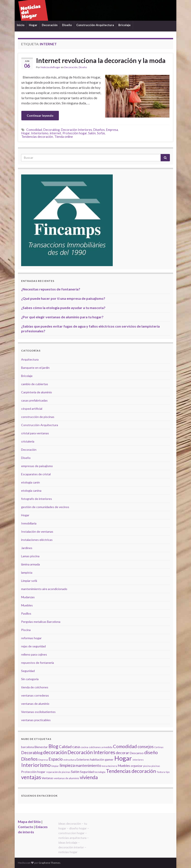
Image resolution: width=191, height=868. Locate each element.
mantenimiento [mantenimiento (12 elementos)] (88, 765)
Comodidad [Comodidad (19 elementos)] (125, 746)
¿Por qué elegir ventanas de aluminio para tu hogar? (62, 317)
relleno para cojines (34, 654)
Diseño (67, 25)
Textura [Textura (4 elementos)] (161, 772)
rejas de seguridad (33, 646)
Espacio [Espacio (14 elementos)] (56, 759)
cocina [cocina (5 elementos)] (84, 747)
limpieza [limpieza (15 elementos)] (67, 765)
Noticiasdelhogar (50, 67)
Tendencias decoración (37, 137)
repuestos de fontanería (38, 663)
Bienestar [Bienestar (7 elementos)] (41, 747)
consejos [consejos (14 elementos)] (146, 746)
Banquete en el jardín (35, 368)
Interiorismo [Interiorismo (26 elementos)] (36, 765)
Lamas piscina (30, 556)
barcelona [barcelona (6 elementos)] (27, 747)
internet (56, 133)
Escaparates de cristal (36, 474)
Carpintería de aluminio (37, 392)
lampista (27, 572)
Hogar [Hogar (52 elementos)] (123, 758)
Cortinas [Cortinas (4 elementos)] (159, 747)
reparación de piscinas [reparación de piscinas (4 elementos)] (58, 772)
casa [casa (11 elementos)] (76, 747)
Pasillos (26, 613)
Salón (92, 133)
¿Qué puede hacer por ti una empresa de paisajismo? (63, 298)
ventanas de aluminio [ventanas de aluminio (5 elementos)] (67, 778)
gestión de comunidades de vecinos (45, 507)
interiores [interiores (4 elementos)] (138, 760)
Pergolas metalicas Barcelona (41, 622)
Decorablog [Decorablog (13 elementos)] (32, 753)
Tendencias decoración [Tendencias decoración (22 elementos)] (131, 771)
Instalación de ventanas (37, 531)
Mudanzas (28, 597)
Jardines (27, 548)
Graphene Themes (49, 863)
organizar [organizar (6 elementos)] (137, 766)
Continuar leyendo (40, 115)
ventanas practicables (36, 720)
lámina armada (31, 564)
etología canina (31, 491)
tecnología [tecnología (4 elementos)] (100, 772)
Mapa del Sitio (29, 822)
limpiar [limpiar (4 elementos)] (55, 766)
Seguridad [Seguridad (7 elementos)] (87, 772)
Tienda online (64, 137)
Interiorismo (40, 133)
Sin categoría (30, 679)
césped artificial (32, 409)
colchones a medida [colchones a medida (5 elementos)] (101, 747)
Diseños (99, 130)
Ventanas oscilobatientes (38, 712)
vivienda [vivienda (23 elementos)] (89, 777)
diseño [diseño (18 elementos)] (151, 752)
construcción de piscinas (38, 417)
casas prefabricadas (34, 400)
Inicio (21, 25)
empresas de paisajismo (37, 466)
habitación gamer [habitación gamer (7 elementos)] (102, 759)
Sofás (101, 133)
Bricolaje (124, 25)
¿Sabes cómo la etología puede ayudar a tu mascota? (63, 308)
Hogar (33, 25)
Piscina (26, 630)
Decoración (50, 25)
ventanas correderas (35, 695)
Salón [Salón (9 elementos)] (75, 771)
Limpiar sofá (29, 581)
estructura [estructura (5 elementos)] (70, 760)
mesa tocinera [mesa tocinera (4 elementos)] (109, 766)
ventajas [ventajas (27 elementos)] (31, 777)
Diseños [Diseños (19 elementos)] (29, 759)
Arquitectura (30, 359)
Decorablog (52, 130)
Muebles (27, 605)
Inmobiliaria (29, 523)
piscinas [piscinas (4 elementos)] (156, 766)
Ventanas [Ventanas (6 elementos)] (47, 778)
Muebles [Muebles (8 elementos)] (124, 766)
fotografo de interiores (37, 499)
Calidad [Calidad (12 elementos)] (65, 747)
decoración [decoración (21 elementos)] (55, 752)
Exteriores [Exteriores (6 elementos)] (83, 760)
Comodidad (34, 130)
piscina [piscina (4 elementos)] (147, 766)
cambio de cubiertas (35, 384)
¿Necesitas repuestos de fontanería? (51, 289)
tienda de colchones (35, 687)
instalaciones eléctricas (37, 540)
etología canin (31, 482)
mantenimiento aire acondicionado (44, 589)
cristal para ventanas (35, 433)
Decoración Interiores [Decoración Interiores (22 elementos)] (91, 752)
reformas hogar (31, 638)
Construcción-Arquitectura (95, 25)
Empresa (112, 130)
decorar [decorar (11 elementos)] (122, 753)
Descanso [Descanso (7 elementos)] (137, 753)
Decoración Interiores (77, 130)
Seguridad (28, 671)
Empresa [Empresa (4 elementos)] (43, 760)
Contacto (26, 827)
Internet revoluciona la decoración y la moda (101, 60)
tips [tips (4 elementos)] (168, 772)
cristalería (28, 441)
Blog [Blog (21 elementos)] (53, 746)
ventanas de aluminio (35, 704)
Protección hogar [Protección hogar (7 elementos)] (33, 772)
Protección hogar (75, 133)
